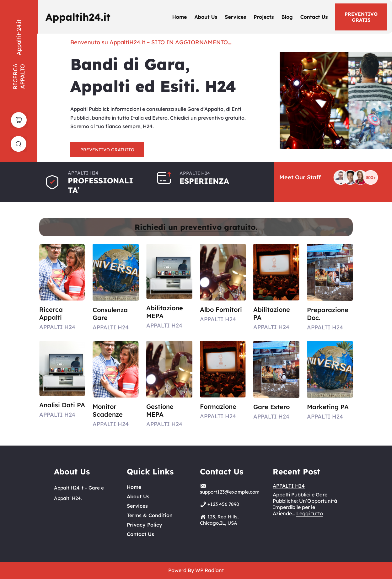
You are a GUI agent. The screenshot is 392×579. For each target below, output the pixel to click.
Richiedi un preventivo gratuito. (196, 227)
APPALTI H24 (289, 486)
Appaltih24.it (78, 17)
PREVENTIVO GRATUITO (107, 150)
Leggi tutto (310, 513)
